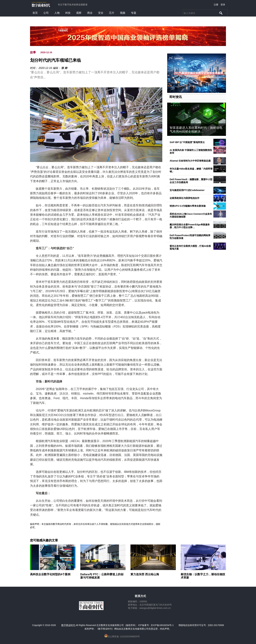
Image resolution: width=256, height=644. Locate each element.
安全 (101, 13)
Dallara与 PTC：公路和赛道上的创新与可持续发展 (102, 576)
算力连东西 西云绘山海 (145, 574)
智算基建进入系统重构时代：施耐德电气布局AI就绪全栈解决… (196, 130)
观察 (79, 13)
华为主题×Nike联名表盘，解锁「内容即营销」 (191, 170)
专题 (134, 13)
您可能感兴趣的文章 (44, 540)
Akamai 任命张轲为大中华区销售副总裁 (190, 161)
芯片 (112, 13)
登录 (223, 5)
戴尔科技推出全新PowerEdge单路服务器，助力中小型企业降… (190, 226)
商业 (90, 13)
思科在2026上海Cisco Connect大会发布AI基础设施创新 (191, 215)
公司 (46, 13)
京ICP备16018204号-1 (162, 625)
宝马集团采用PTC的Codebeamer (187, 190)
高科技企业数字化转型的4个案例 (50, 574)
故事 (33, 52)
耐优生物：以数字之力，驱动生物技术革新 (203, 576)
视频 (123, 13)
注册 (216, 5)
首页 (35, 13)
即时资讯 (176, 97)
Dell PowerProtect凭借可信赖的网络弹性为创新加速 (190, 237)
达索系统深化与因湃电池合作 (184, 198)
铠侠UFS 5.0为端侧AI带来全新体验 (188, 206)
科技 (68, 13)
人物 (57, 13)
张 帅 (64, 68)
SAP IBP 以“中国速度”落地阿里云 (187, 142)
